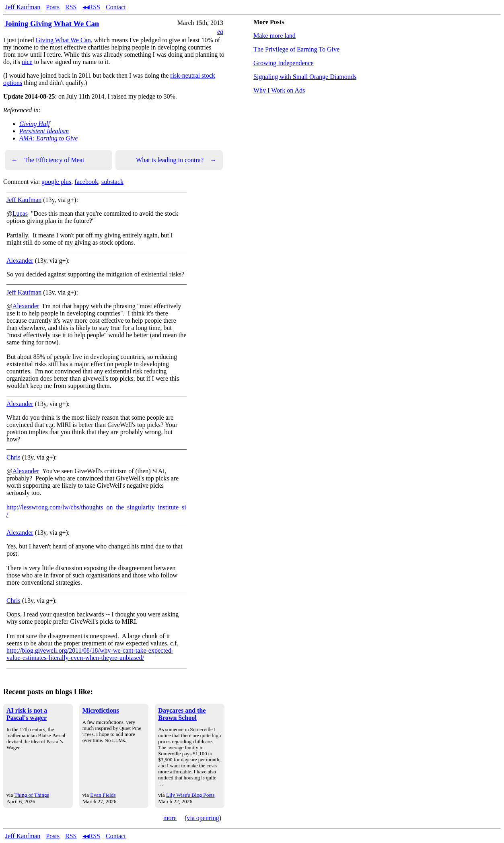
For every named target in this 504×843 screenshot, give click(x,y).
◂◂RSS (91, 7)
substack (112, 182)
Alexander (20, 261)
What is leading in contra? (176, 160)
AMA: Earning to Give (48, 138)
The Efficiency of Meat (48, 160)
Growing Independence (284, 63)
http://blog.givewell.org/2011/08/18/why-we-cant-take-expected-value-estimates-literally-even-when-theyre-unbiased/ (90, 654)
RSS (71, 7)
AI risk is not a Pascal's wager (27, 714)
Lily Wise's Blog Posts (190, 795)
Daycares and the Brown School (182, 714)
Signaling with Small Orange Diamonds (305, 77)
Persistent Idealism (44, 131)
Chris (13, 457)
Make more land (275, 36)
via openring (203, 818)
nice (27, 62)
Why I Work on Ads (279, 90)
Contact (116, 7)
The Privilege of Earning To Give (296, 49)
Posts (53, 7)
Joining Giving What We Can (52, 24)
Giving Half (35, 124)
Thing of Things (31, 795)
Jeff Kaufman (23, 7)
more (170, 818)
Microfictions (101, 710)
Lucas (20, 213)
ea (220, 32)
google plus (56, 182)
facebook (86, 182)
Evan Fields (103, 795)
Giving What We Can (63, 40)
